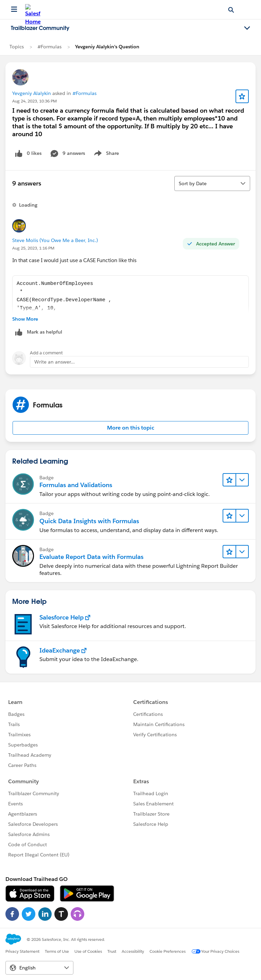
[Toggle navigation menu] (247, 28)
